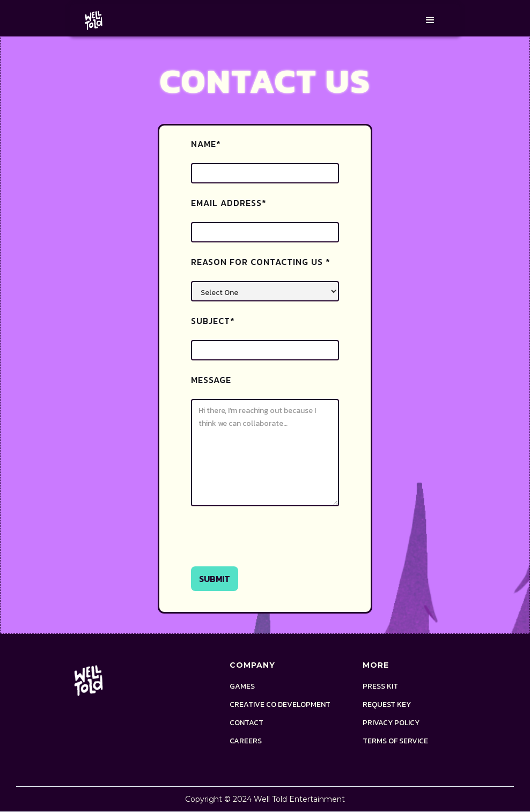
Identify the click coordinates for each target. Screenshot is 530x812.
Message (211, 380)
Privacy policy (391, 723)
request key (387, 705)
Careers (246, 741)
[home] (94, 20)
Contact (246, 723)
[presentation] (273, 541)
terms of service (395, 741)
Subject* (213, 321)
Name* (206, 144)
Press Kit (380, 686)
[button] (430, 20)
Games (242, 686)
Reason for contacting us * (261, 262)
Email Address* (229, 203)
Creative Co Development (280, 705)
